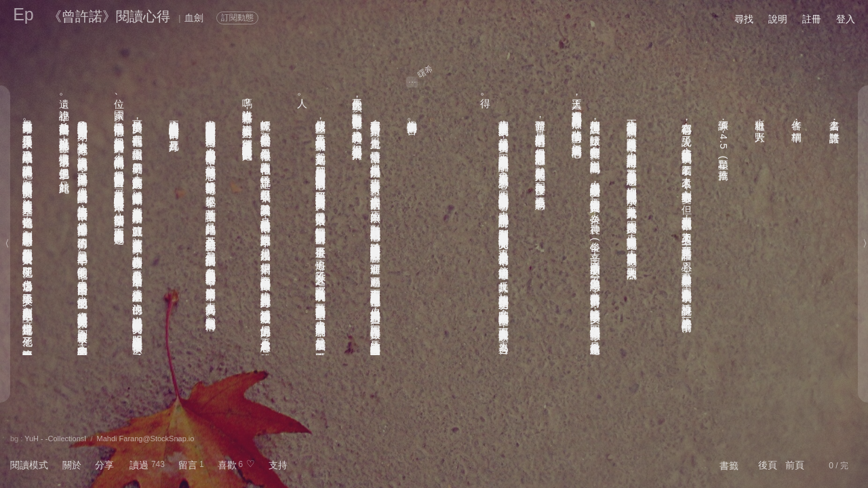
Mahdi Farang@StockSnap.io (146, 439)
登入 (846, 19)
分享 (104, 465)
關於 (72, 465)
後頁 (768, 465)
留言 (188, 465)
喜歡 (227, 465)
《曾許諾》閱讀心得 (109, 16)
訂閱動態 (237, 18)
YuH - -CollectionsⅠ (55, 439)
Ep (23, 14)
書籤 (729, 466)
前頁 (795, 465)
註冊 (812, 19)
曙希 (426, 71)
